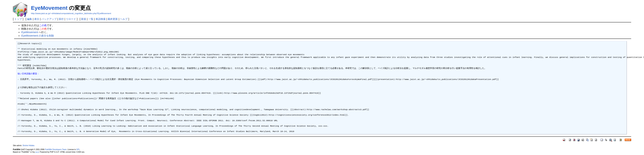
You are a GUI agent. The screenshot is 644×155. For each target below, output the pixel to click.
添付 (61, 19)
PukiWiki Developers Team (56, 149)
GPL (78, 149)
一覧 (91, 19)
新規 (84, 19)
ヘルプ (124, 19)
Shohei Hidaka (28, 146)
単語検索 (101, 19)
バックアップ (49, 19)
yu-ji (37, 152)
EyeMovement (49, 8)
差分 (37, 19)
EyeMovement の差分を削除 (38, 36)
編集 (29, 19)
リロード (71, 19)
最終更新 (113, 19)
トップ (18, 19)
